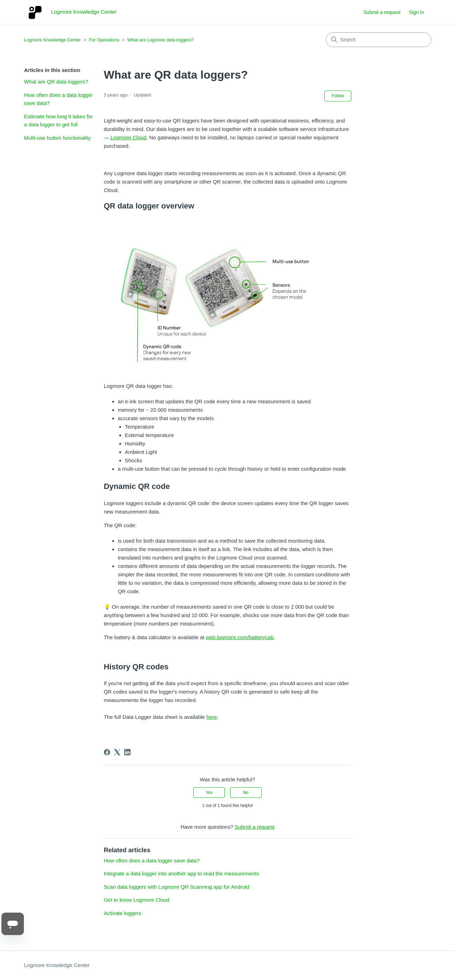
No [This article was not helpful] (246, 793)
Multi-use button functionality (58, 138)
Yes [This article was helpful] (209, 793)
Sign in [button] (417, 12)
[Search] (379, 40)
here (212, 717)
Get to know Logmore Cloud (137, 900)
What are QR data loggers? (56, 82)
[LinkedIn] (127, 752)
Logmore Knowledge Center (53, 40)
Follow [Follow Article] (338, 96)
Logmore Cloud (129, 137)
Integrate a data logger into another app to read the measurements (182, 873)
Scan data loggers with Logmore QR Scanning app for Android (176, 887)
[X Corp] (117, 752)
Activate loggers (123, 913)
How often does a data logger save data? (59, 99)
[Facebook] (107, 752)
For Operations (104, 40)
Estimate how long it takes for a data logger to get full (59, 120)
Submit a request (382, 12)
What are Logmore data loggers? (161, 40)
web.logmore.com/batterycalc (240, 637)
